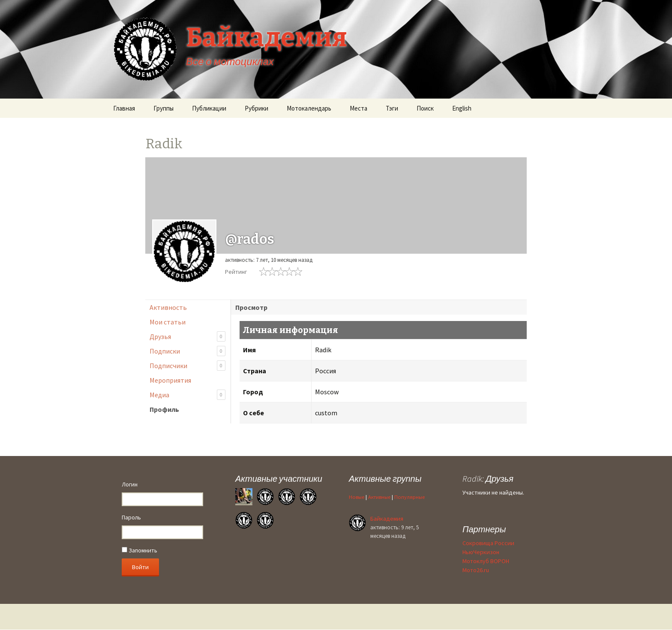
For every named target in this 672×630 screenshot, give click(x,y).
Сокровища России (488, 543)
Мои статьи (168, 322)
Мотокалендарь (309, 108)
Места (358, 108)
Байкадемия (387, 519)
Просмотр (251, 307)
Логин (130, 484)
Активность (168, 307)
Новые (357, 497)
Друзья (187, 337)
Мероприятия (170, 380)
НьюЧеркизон (481, 552)
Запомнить (139, 550)
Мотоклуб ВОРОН (486, 561)
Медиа (187, 395)
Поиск (425, 108)
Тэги (392, 108)
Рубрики (256, 108)
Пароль (131, 517)
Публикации (209, 108)
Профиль (164, 409)
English (462, 108)
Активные (379, 497)
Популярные (409, 497)
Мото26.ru (476, 570)
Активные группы (385, 478)
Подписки (187, 351)
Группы (163, 108)
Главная (124, 108)
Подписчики (187, 366)
